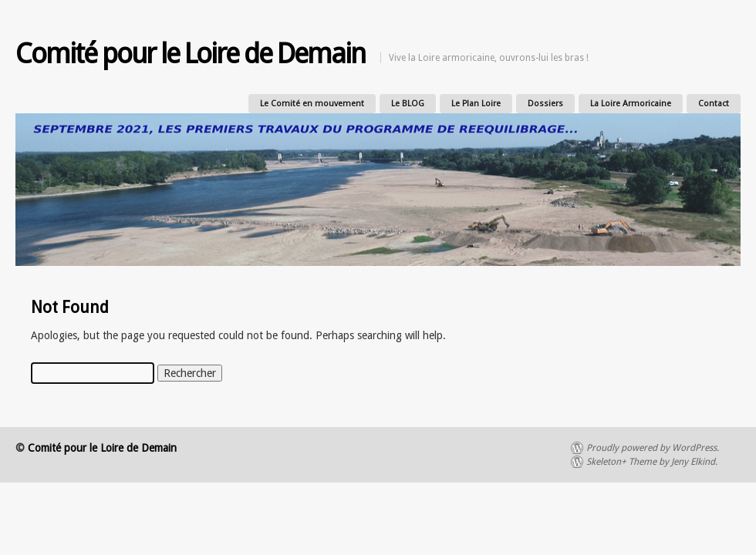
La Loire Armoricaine (631, 104)
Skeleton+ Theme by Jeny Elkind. (652, 462)
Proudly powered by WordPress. (653, 448)
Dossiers (545, 104)
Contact (714, 104)
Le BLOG (408, 104)
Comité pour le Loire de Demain (190, 54)
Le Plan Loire (476, 104)
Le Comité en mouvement (312, 104)
